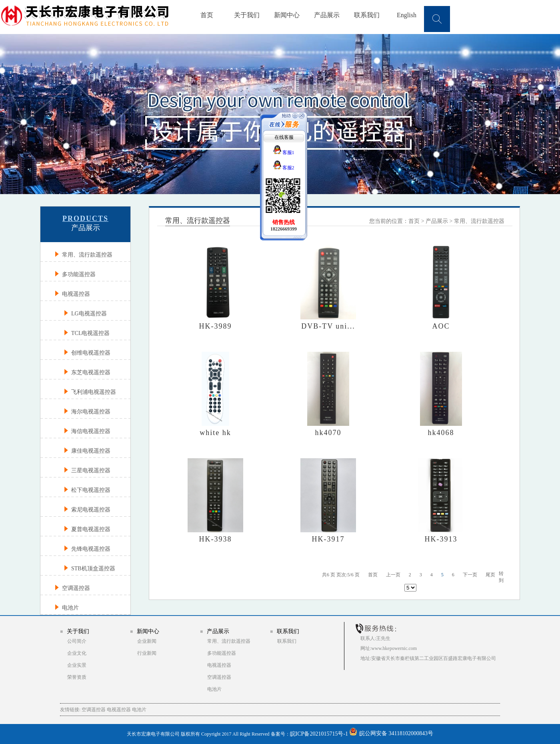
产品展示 (327, 15)
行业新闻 (147, 653)
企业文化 (77, 653)
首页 (207, 15)
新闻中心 (287, 15)
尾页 (490, 575)
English (407, 15)
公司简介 (77, 641)
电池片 (214, 689)
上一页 (393, 575)
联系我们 (367, 15)
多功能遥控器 (222, 653)
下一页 (470, 575)
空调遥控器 (219, 677)
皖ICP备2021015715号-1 (319, 734)
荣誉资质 (77, 677)
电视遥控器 (219, 665)
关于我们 (247, 15)
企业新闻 (147, 641)
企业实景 (77, 665)
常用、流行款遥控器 (479, 221)
